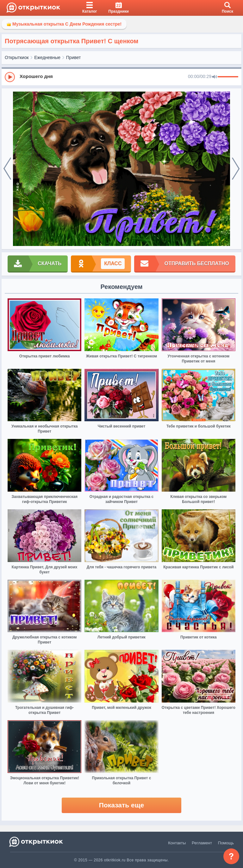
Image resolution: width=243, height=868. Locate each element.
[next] (236, 169)
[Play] (10, 77)
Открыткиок (17, 57)
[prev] (7, 169)
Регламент (202, 843)
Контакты (177, 843)
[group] (121, 77)
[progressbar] (228, 77)
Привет (74, 57)
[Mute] (215, 77)
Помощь (226, 843)
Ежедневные (47, 57)
